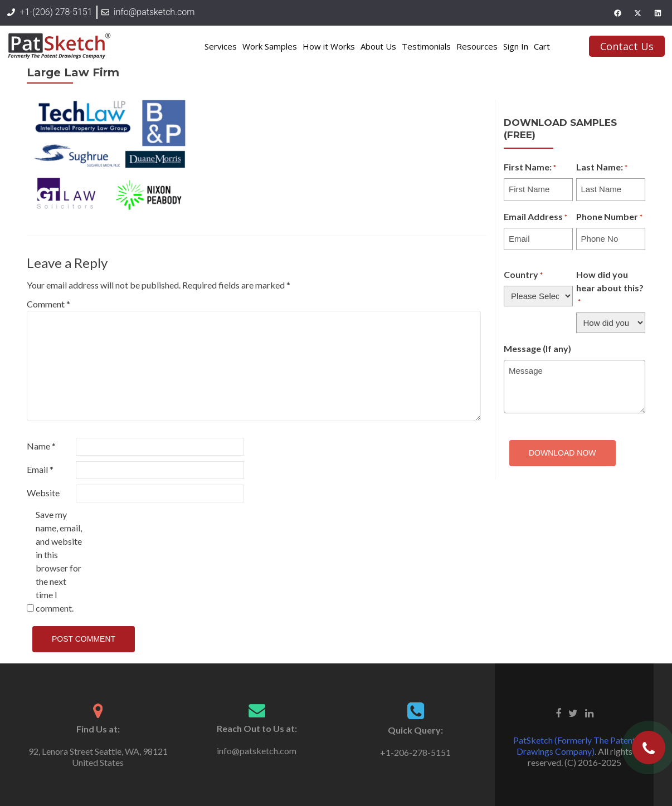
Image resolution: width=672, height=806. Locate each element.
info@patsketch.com (257, 751)
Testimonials (426, 46)
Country (523, 275)
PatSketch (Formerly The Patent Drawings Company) (574, 746)
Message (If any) (537, 348)
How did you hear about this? (610, 289)
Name (41, 446)
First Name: (530, 168)
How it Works (329, 46)
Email (40, 469)
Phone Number (609, 217)
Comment (48, 304)
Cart (542, 46)
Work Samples (270, 46)
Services (221, 46)
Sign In (516, 46)
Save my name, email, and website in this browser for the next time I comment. (59, 561)
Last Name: (602, 168)
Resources (477, 46)
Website (43, 493)
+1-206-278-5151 (415, 752)
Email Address (535, 217)
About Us (378, 46)
